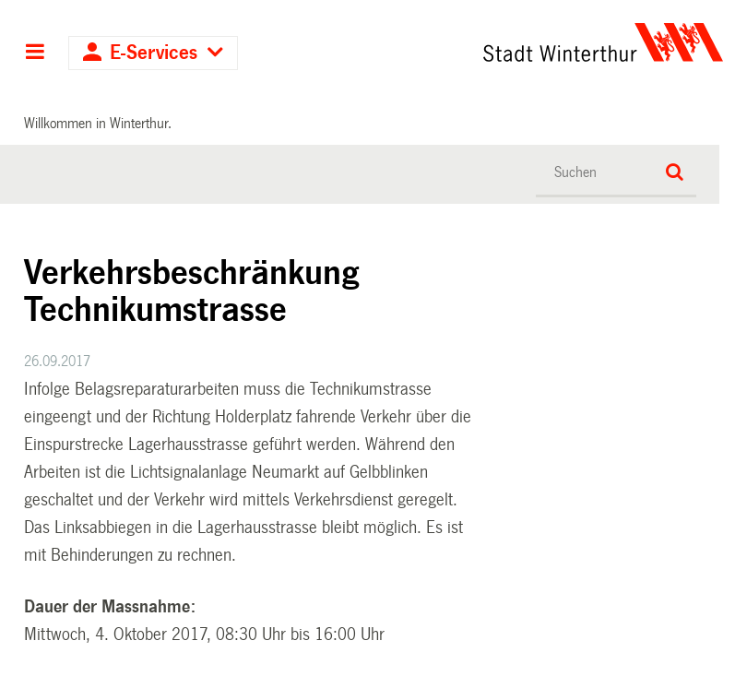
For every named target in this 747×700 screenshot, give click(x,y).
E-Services (154, 53)
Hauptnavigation (35, 53)
